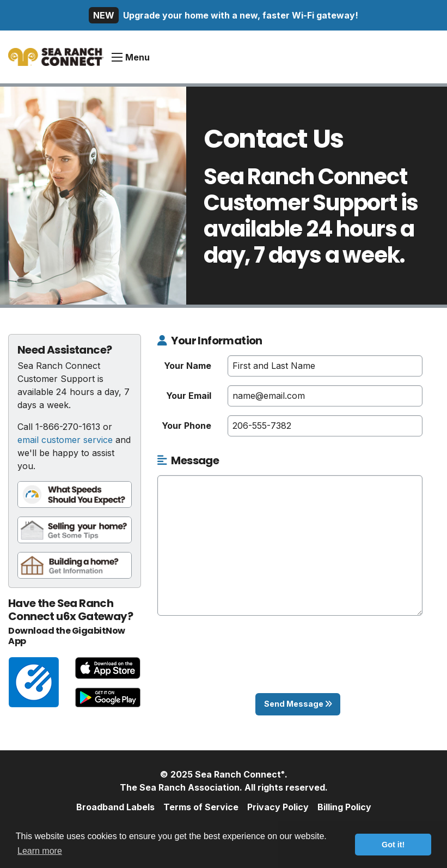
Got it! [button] (393, 845)
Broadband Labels (115, 807)
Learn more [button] (40, 851)
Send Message (298, 704)
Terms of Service (201, 807)
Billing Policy (344, 807)
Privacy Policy (278, 807)
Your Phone (186, 426)
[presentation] (298, 663)
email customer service (65, 440)
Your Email (189, 396)
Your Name (188, 366)
